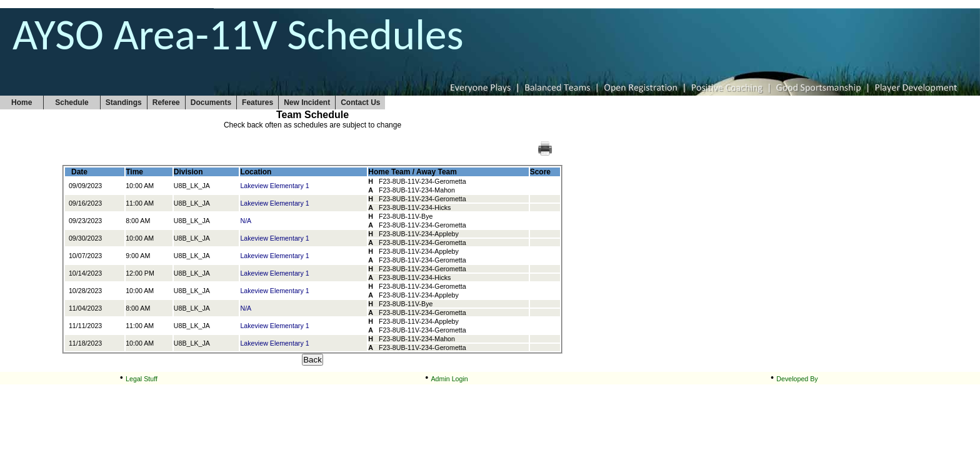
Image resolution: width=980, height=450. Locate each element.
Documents (211, 102)
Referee (166, 102)
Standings (124, 102)
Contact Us (360, 102)
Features (257, 102)
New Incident (307, 102)
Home (22, 102)
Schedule (72, 102)
